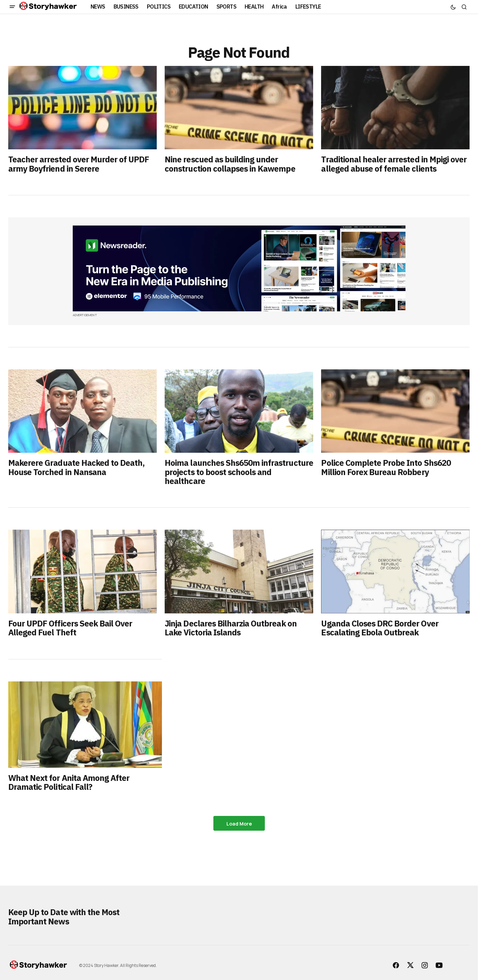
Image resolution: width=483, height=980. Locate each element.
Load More (239, 824)
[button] (12, 7)
